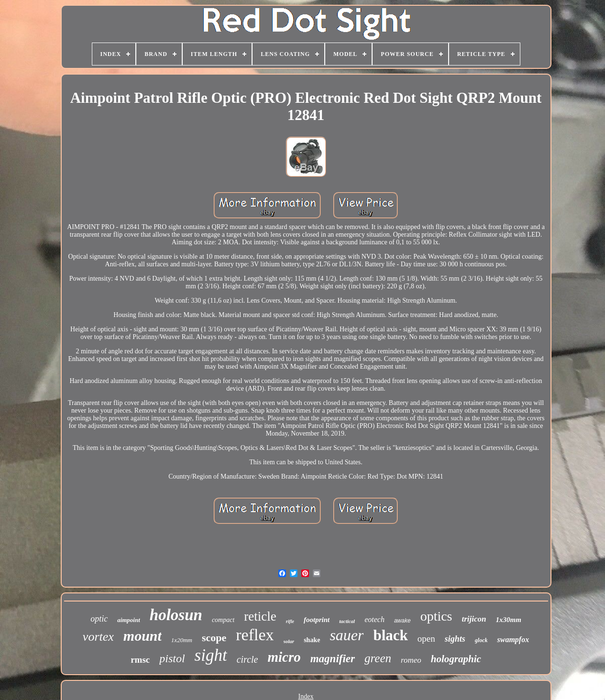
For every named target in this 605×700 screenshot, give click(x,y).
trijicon (474, 619)
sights (455, 639)
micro (284, 657)
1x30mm (509, 620)
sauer (346, 635)
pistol (172, 658)
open (426, 639)
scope (214, 638)
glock (481, 640)
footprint (317, 620)
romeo (411, 660)
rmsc (140, 660)
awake (402, 621)
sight (211, 655)
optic (99, 619)
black (390, 635)
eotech (374, 619)
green (378, 658)
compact (223, 620)
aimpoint (129, 620)
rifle (290, 621)
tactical (347, 621)
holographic (456, 659)
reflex (255, 635)
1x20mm (182, 640)
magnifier (333, 659)
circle (247, 659)
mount (143, 636)
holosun (176, 615)
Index (306, 696)
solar (289, 641)
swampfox (513, 640)
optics (436, 616)
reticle (260, 616)
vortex (98, 637)
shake (312, 640)
